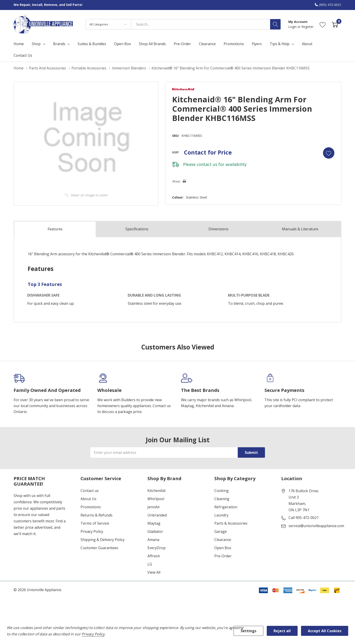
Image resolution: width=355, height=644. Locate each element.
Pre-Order (223, 556)
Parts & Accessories (231, 523)
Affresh (154, 556)
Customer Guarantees (99, 548)
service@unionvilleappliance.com (316, 526)
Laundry (221, 515)
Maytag (154, 523)
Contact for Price (208, 152)
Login (293, 27)
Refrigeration (226, 507)
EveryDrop (157, 548)
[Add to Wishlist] (329, 153)
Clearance (223, 540)
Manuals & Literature (300, 229)
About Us (88, 499)
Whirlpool (156, 499)
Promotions (91, 507)
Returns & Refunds (97, 515)
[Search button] (275, 24)
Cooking (222, 491)
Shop (36, 44)
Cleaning (222, 499)
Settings (248, 631)
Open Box (223, 548)
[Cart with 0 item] (335, 24)
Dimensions (219, 229)
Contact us (90, 491)
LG (150, 564)
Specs (137, 229)
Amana (153, 540)
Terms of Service (95, 523)
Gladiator (155, 531)
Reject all (282, 631)
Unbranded (157, 515)
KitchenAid (156, 491)
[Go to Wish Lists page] (323, 24)
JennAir (154, 507)
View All (154, 572)
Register (307, 27)
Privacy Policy (92, 531)
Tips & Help (280, 44)
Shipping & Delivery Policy (103, 540)
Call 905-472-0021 (304, 518)
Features (55, 229)
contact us (207, 164)
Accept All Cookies (325, 631)
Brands (59, 44)
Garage (221, 531)
